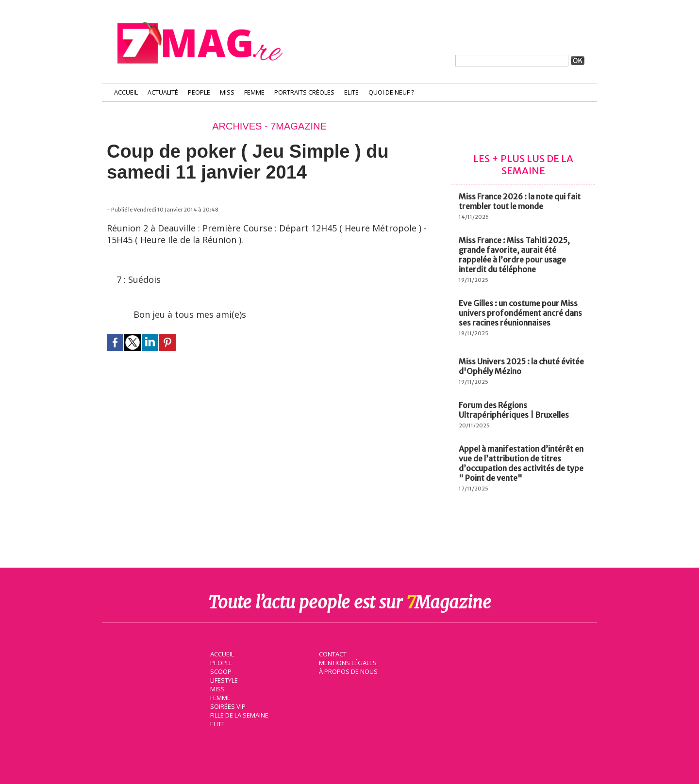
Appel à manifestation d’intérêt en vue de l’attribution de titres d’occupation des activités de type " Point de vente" (521, 463)
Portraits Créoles (304, 92)
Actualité (163, 92)
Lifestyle (223, 679)
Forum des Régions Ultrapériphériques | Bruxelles (514, 410)
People (199, 92)
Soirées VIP (226, 705)
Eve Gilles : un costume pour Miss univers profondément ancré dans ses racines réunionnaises (520, 313)
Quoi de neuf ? (391, 92)
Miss (227, 92)
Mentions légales (347, 662)
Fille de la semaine (238, 714)
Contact (332, 653)
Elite (351, 92)
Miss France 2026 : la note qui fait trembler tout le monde (520, 201)
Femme (254, 92)
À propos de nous (347, 670)
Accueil (126, 92)
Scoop (220, 670)
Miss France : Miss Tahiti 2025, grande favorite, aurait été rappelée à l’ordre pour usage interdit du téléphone (514, 255)
